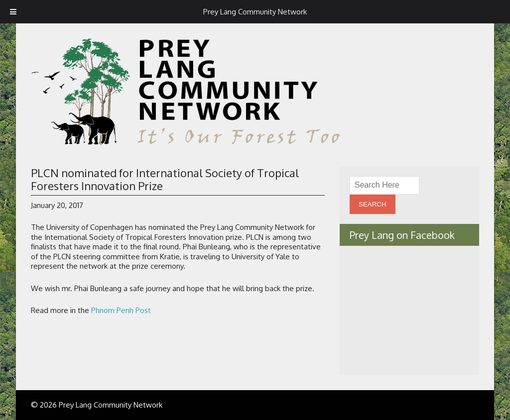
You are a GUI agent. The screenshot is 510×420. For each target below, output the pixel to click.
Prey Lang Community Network (255, 12)
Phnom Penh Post (121, 310)
